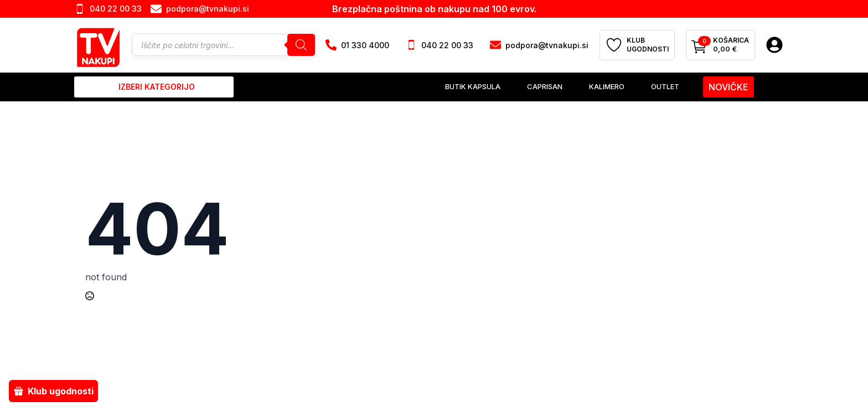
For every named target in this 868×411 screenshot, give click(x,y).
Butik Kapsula (473, 86)
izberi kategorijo (157, 87)
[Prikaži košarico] (720, 45)
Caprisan (545, 86)
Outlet (665, 86)
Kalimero (607, 86)
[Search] (301, 45)
